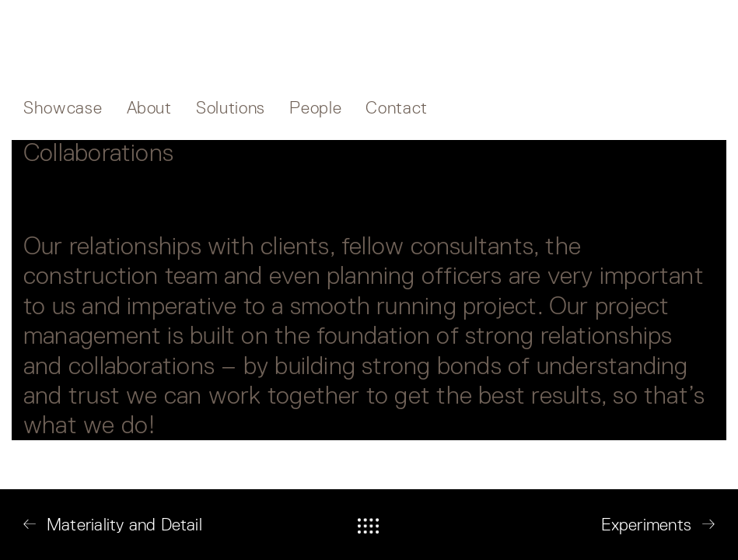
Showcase (63, 108)
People (315, 108)
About (149, 108)
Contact (397, 108)
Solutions (231, 108)
